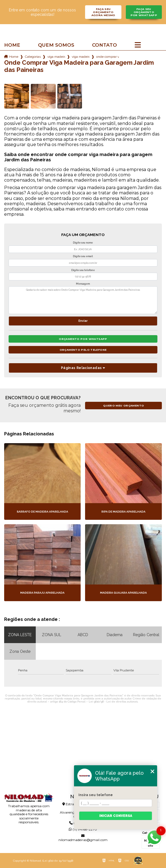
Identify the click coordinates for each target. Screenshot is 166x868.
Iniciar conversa (116, 816)
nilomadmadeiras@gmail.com (83, 838)
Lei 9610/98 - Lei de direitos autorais (113, 702)
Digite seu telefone (83, 270)
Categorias (33, 57)
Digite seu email (83, 256)
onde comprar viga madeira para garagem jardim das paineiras (108, 57)
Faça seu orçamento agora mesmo (103, 12)
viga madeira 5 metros (81, 57)
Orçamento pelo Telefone (83, 350)
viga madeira (56, 57)
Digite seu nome (83, 243)
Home (12, 45)
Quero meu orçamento (123, 406)
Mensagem (83, 284)
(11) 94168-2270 (83, 829)
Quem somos (56, 45)
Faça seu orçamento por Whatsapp (144, 12)
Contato (104, 45)
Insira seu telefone (96, 795)
